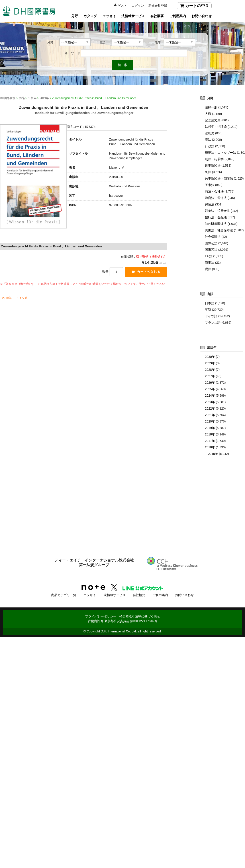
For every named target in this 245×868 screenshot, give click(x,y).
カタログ (90, 16)
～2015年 (211, 454)
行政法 (210, 146)
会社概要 (157, 16)
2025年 (210, 389)
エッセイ (109, 16)
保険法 (210, 204)
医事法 (210, 185)
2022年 (210, 408)
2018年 (210, 434)
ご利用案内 (178, 16)
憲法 (208, 140)
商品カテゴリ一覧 (64, 594)
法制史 (210, 133)
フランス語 (213, 323)
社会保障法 (213, 237)
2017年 (210, 441)
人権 (208, 114)
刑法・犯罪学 (214, 159)
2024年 (210, 396)
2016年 (210, 447)
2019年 (7, 298)
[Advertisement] (122, 510)
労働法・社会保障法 (219, 230)
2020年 (210, 421)
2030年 (210, 357)
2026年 (210, 383)
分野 (75, 16)
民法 (208, 172)
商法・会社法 (214, 191)
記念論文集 (213, 120)
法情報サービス (133, 16)
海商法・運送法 (216, 198)
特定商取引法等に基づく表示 (140, 615)
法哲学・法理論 (216, 127)
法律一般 (211, 107)
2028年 (210, 370)
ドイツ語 (22, 298)
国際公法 (211, 243)
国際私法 (211, 250)
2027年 (210, 376)
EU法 (209, 256)
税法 (208, 269)
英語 (208, 310)
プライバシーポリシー (101, 615)
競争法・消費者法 (217, 211)
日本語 (210, 303)
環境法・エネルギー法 (220, 153)
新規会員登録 (158, 6)
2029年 (210, 363)
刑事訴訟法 (213, 166)
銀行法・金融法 (216, 217)
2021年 (210, 415)
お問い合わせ (202, 16)
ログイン (138, 6)
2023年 (210, 402)
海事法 (210, 263)
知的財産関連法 (216, 224)
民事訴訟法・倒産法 (219, 178)
